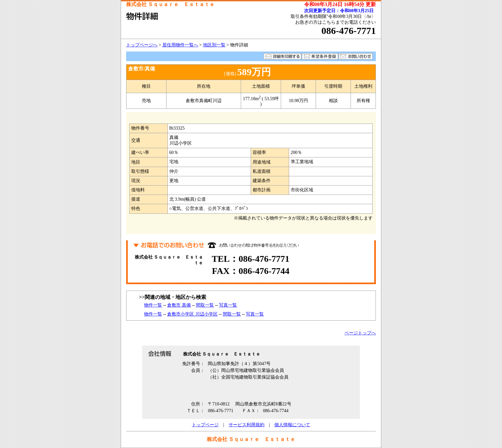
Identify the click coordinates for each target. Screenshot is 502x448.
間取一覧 (205, 305)
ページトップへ (360, 333)
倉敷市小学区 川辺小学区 (192, 314)
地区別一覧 (214, 45)
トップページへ (142, 45)
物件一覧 (153, 305)
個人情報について (292, 425)
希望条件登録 (320, 56)
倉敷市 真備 (179, 305)
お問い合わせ (356, 56)
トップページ (205, 425)
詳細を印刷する (282, 56)
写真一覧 (228, 305)
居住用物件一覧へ (180, 45)
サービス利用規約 (247, 425)
